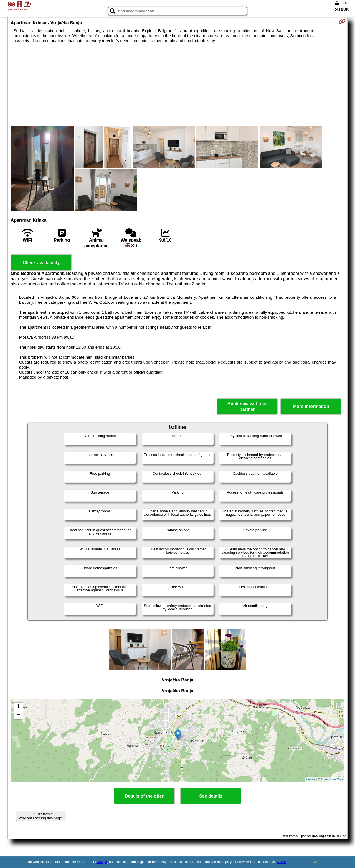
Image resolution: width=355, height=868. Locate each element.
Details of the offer (144, 796)
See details (211, 796)
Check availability (41, 263)
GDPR (282, 862)
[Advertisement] (177, 85)
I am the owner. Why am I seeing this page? (41, 816)
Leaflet (311, 779)
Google (102, 862)
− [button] (18, 715)
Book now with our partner (247, 406)
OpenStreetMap (332, 779)
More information (311, 406)
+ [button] (18, 707)
